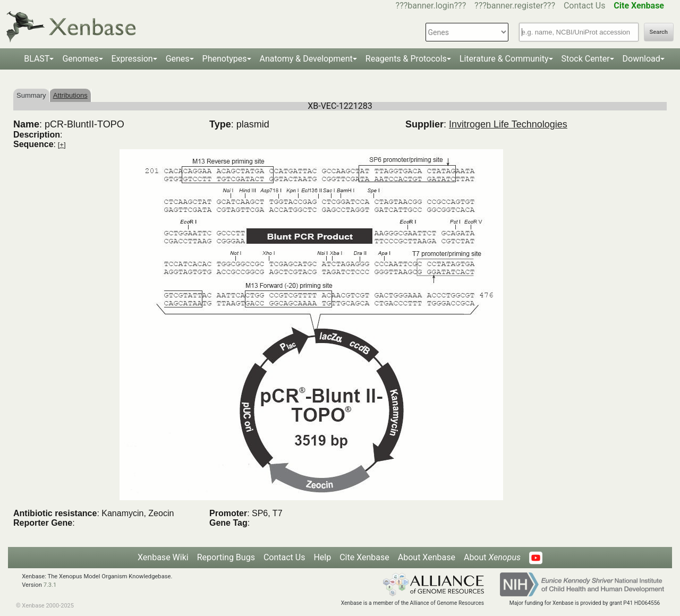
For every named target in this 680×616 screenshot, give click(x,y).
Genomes (80, 59)
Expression (132, 59)
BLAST (37, 59)
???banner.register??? (515, 6)
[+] (62, 145)
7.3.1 (50, 585)
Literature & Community (504, 59)
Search (659, 32)
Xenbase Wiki (163, 557)
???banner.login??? (431, 6)
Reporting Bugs (226, 557)
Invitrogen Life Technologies (508, 124)
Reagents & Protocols (406, 59)
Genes (178, 59)
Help (322, 557)
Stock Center (586, 59)
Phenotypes (225, 59)
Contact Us (585, 6)
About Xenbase (427, 557)
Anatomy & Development (306, 59)
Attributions (70, 95)
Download (641, 59)
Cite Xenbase (364, 557)
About (492, 557)
